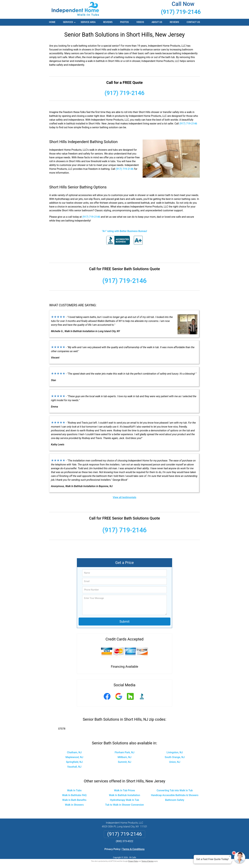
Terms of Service (148, 861)
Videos (140, 22)
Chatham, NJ (74, 752)
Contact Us (193, 22)
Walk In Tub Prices (124, 790)
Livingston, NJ (175, 752)
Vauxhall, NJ (74, 767)
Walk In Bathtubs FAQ (74, 795)
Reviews (108, 22)
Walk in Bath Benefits (74, 800)
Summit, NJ (124, 762)
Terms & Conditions (133, 849)
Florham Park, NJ (124, 752)
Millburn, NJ (124, 757)
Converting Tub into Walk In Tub (175, 790)
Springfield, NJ (74, 762)
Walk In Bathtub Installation (124, 795)
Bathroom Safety (175, 800)
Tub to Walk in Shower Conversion (124, 805)
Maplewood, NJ (74, 757)
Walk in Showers (74, 805)
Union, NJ (175, 762)
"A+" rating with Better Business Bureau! (124, 231)
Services (70, 23)
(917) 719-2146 (181, 12)
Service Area (88, 22)
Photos (124, 22)
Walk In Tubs (74, 790)
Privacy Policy (112, 849)
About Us (157, 22)
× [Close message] (230, 856)
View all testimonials (124, 497)
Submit (124, 622)
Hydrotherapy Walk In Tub (124, 800)
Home (52, 22)
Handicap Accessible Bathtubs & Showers (175, 795)
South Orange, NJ (175, 757)
